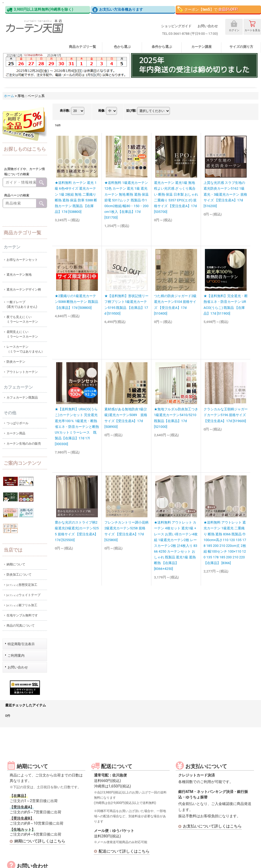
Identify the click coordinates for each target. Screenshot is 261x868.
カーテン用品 (16, 433)
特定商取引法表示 (21, 644)
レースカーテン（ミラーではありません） (25, 349)
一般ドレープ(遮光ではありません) (22, 304)
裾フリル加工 (22, 605)
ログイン (234, 26)
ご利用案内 (16, 656)
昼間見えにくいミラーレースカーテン (22, 334)
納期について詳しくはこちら (40, 841)
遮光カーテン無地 (19, 275)
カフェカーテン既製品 (22, 398)
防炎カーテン (16, 362)
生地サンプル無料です (22, 615)
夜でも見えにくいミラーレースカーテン (22, 319)
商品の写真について (21, 626)
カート (252, 26)
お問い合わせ (208, 26)
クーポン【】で (208, 9)
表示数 (65, 111)
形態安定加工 (22, 585)
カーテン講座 (201, 47)
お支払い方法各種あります (118, 10)
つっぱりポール (17, 423)
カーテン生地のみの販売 (24, 444)
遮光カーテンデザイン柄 (24, 290)
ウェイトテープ (24, 595)
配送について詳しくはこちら (124, 851)
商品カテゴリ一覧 (82, 47)
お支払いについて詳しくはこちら (212, 826)
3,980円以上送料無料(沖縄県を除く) (40, 10)
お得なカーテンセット (22, 260)
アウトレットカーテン (22, 372)
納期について (16, 564)
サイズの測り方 (241, 47)
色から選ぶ (122, 47)
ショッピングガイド (176, 26)
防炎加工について (19, 575)
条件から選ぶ (162, 47)
